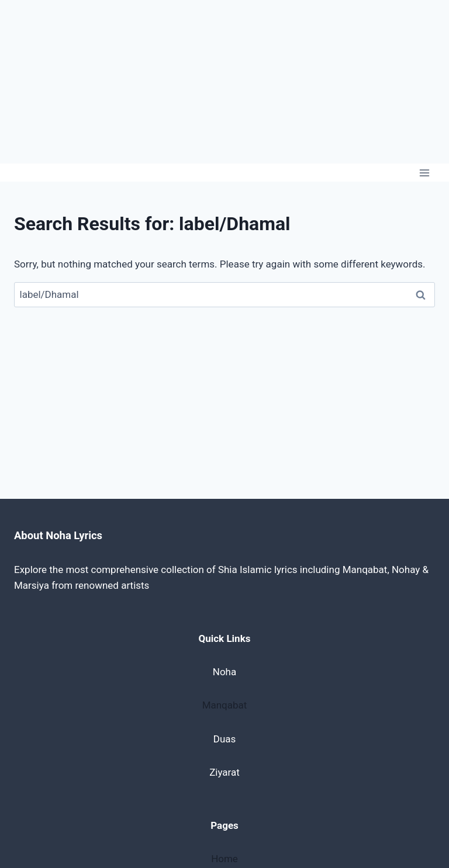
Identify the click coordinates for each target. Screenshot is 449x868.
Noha (224, 672)
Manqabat (225, 705)
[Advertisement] (224, 82)
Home (224, 859)
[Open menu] (424, 173)
